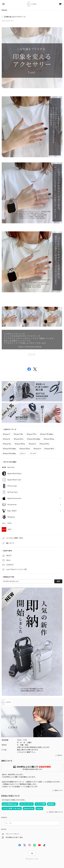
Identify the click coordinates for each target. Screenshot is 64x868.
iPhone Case (12, 486)
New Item (11, 467)
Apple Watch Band (14, 474)
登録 (58, 581)
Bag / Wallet (12, 511)
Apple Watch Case (14, 480)
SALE (9, 529)
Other (10, 523)
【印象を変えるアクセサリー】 (15, 17)
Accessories (12, 505)
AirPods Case (13, 492)
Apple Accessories (14, 498)
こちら (19, 752)
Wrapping (11, 517)
